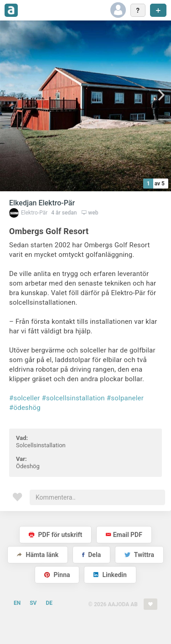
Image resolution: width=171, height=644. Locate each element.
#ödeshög (25, 408)
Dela (91, 555)
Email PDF (124, 535)
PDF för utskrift (55, 535)
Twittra (139, 555)
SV (33, 603)
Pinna (57, 575)
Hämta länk (38, 555)
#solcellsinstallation (73, 398)
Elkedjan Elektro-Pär (42, 203)
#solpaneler (125, 398)
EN (17, 603)
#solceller (25, 398)
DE (49, 603)
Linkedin (110, 575)
